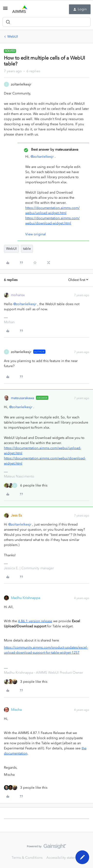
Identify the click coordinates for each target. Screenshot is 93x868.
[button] (5, 10)
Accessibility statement (64, 858)
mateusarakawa (22, 398)
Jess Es (16, 515)
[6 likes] (26, 485)
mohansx (18, 295)
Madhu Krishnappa (25, 598)
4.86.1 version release (35, 621)
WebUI (13, 36)
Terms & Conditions (27, 858)
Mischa (16, 710)
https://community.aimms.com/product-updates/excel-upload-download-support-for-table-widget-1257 (46, 650)
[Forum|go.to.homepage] (20, 9)
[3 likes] (26, 682)
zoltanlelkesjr (21, 84)
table (27, 249)
